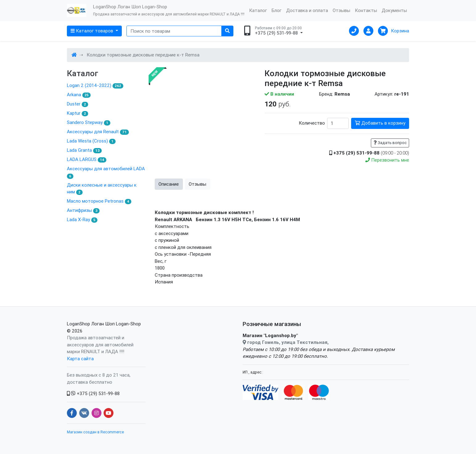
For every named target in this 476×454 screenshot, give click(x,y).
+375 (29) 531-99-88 (93, 393)
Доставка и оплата (307, 10)
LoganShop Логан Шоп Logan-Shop (104, 324)
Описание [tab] (169, 184)
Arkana (79, 95)
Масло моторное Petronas (99, 201)
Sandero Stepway (89, 122)
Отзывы (341, 10)
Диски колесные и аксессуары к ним (102, 189)
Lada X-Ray (82, 220)
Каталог (258, 10)
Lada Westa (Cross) (91, 141)
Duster (78, 104)
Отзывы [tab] (197, 184)
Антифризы (83, 210)
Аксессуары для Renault (98, 132)
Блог (277, 10)
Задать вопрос (390, 143)
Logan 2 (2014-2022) (95, 85)
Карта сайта (80, 359)
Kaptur (78, 113)
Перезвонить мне (387, 160)
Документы (394, 10)
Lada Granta (84, 150)
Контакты (366, 10)
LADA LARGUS (87, 159)
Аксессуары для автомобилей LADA (106, 172)
